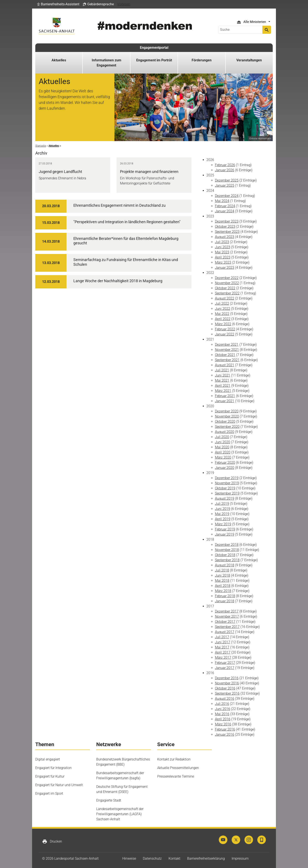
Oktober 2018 (225, 555)
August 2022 (225, 298)
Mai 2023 (222, 252)
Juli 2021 (222, 370)
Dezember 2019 (227, 478)
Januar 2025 (225, 185)
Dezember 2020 (227, 411)
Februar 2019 (225, 529)
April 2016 (223, 719)
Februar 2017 (225, 663)
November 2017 (227, 616)
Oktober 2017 (225, 622)
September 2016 (227, 693)
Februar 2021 (225, 396)
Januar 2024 (225, 211)
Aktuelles (59, 60)
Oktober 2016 (225, 688)
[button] (58, 4)
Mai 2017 (222, 647)
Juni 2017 (223, 642)
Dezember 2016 (227, 678)
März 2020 (223, 457)
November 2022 (227, 283)
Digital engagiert (48, 759)
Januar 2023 (225, 268)
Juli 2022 (222, 303)
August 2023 (225, 237)
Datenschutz (152, 858)
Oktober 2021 (225, 355)
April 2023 (223, 257)
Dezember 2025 (227, 180)
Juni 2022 (223, 309)
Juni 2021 (223, 375)
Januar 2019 (225, 534)
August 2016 (225, 699)
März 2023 (223, 262)
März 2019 (223, 524)
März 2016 (223, 724)
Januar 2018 (225, 601)
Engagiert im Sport (49, 793)
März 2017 (223, 658)
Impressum (240, 858)
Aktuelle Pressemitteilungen (178, 768)
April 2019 (223, 519)
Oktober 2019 (225, 488)
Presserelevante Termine (176, 776)
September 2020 (227, 427)
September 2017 (227, 627)
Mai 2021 (222, 380)
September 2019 (227, 493)
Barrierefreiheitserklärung (206, 858)
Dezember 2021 (227, 345)
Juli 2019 (222, 504)
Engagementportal (154, 48)
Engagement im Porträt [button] (154, 60)
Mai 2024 (222, 201)
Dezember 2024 (227, 196)
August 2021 (225, 365)
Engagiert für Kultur (50, 776)
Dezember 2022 (227, 278)
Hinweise (129, 858)
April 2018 (223, 586)
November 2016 (227, 683)
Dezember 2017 (227, 611)
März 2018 (223, 591)
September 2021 (227, 360)
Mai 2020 (222, 447)
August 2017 (225, 632)
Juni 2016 (223, 709)
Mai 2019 (222, 514)
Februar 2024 (225, 206)
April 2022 (223, 319)
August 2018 (225, 565)
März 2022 (223, 324)
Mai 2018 (222, 581)
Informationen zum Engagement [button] (107, 63)
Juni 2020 (223, 442)
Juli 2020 (222, 437)
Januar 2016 (225, 734)
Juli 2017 (222, 637)
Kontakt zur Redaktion (174, 759)
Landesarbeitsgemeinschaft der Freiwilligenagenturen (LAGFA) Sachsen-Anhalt (120, 814)
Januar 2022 (225, 334)
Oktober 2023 (225, 227)
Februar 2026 (225, 165)
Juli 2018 (222, 570)
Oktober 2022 (225, 288)
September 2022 (227, 293)
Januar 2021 (225, 401)
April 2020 (223, 452)
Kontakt (174, 858)
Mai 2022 (222, 314)
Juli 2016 (222, 704)
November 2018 (227, 550)
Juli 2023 (222, 242)
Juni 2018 (223, 575)
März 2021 (223, 391)
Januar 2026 (225, 170)
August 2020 (225, 432)
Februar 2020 (225, 463)
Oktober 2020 (225, 421)
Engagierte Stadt (109, 800)
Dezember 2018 (227, 545)
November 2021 (227, 350)
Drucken (52, 841)
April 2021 (223, 386)
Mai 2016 (222, 714)
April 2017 (223, 652)
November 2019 (227, 483)
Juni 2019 (223, 509)
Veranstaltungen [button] (249, 60)
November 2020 (227, 416)
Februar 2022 (225, 329)
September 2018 (227, 560)
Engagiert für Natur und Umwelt (59, 785)
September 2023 (227, 232)
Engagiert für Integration (53, 768)
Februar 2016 (225, 729)
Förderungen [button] (202, 60)
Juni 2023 (223, 247)
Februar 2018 (225, 596)
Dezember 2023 (227, 221)
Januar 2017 (225, 668)
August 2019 (225, 498)
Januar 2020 (225, 468)
